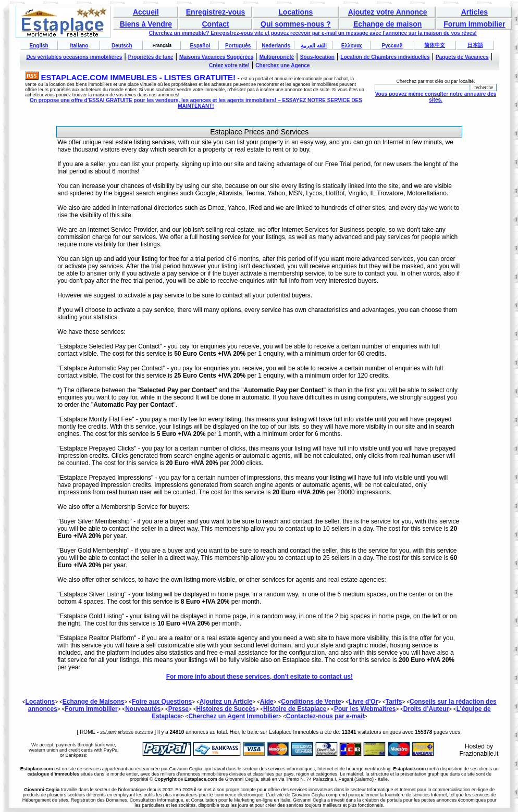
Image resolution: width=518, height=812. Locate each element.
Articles (474, 12)
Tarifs (394, 702)
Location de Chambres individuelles (385, 57)
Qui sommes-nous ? (296, 24)
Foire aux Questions (162, 702)
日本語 (475, 45)
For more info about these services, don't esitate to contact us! (260, 677)
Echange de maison (387, 24)
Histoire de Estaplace (295, 709)
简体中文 (435, 45)
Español (200, 46)
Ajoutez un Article (226, 702)
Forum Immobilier (474, 24)
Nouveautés (143, 709)
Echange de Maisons (94, 702)
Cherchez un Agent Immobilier (233, 716)
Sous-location (317, 57)
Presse (178, 709)
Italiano (79, 46)
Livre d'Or (363, 702)
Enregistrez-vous (216, 12)
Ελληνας (352, 46)
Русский (392, 46)
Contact (216, 24)
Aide (267, 702)
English (39, 46)
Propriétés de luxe (151, 57)
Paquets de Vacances (462, 57)
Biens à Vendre (146, 24)
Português (238, 46)
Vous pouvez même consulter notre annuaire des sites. (436, 97)
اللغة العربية (314, 46)
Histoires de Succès (226, 709)
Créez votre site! (229, 65)
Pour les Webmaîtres (365, 709)
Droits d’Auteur (426, 709)
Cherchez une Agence (282, 65)
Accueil (146, 12)
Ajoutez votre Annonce (388, 12)
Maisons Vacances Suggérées (216, 57)
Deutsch (122, 46)
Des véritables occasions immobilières (74, 57)
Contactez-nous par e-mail (325, 716)
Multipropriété (277, 57)
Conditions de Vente (311, 702)
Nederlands (276, 46)
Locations (295, 12)
